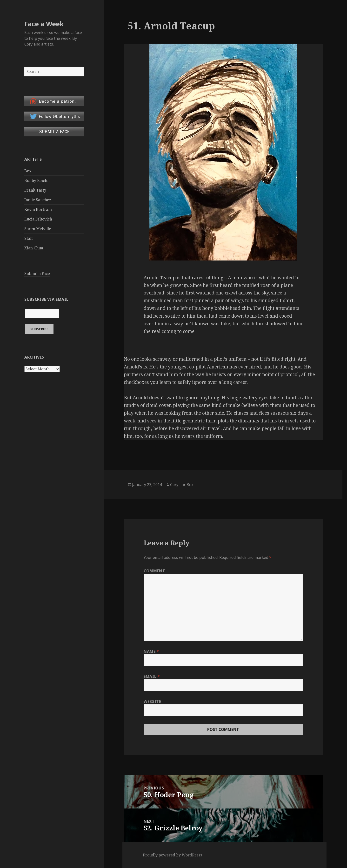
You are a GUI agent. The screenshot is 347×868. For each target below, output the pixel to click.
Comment (154, 571)
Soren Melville (38, 229)
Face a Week (44, 24)
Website (152, 701)
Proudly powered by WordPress (172, 855)
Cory (174, 485)
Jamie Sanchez (38, 200)
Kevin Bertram (38, 209)
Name (151, 651)
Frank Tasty (35, 190)
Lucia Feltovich (38, 219)
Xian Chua (34, 248)
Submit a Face (37, 274)
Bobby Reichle (37, 180)
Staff (29, 238)
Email (152, 676)
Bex (28, 171)
